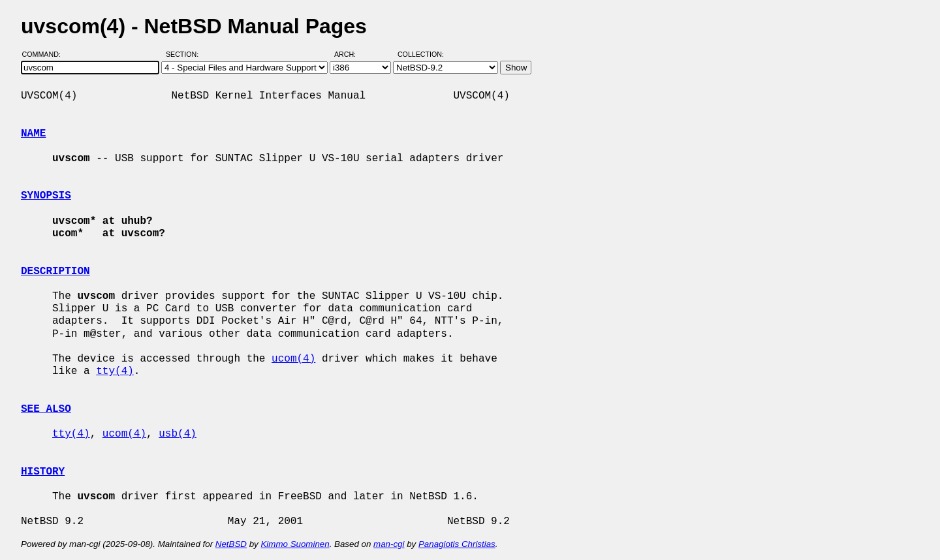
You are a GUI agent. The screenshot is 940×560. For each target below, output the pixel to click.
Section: (185, 54)
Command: (45, 54)
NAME (33, 134)
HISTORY (43, 472)
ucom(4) (293, 359)
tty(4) (115, 371)
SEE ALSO (46, 409)
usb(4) (178, 434)
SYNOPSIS (46, 196)
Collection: (421, 54)
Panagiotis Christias (457, 544)
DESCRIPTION (55, 272)
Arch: (351, 54)
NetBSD (231, 544)
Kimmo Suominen (295, 544)
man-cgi (389, 544)
